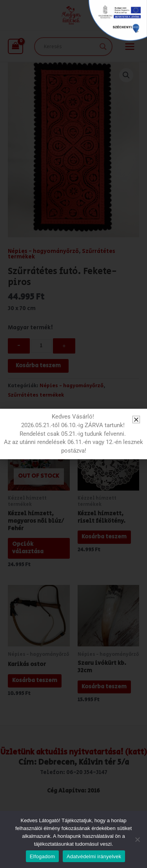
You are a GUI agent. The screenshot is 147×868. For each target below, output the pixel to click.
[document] (73, 434)
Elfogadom (42, 856)
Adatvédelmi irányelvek (94, 856)
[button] (136, 420)
